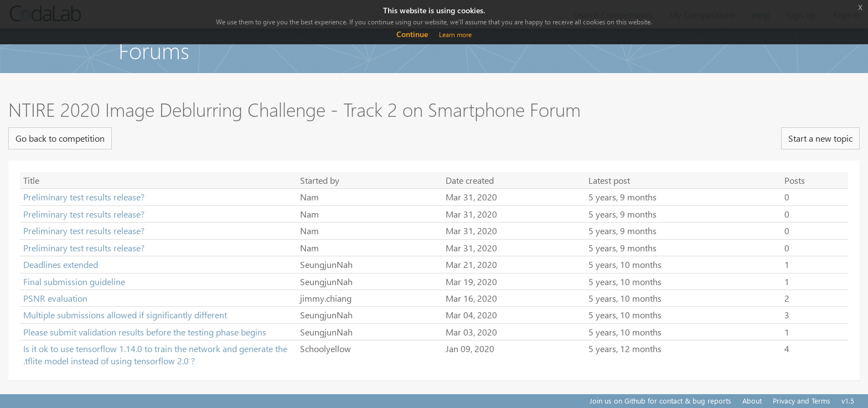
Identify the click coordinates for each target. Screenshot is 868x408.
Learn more (455, 35)
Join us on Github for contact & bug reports (660, 401)
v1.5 (848, 401)
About (752, 401)
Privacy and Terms (802, 401)
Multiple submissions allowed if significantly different (125, 315)
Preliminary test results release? (84, 197)
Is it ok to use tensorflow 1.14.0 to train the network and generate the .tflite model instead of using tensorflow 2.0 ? (155, 354)
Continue (412, 34)
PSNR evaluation (55, 298)
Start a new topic (820, 138)
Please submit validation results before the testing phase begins (145, 332)
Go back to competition (60, 138)
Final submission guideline (74, 282)
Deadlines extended (61, 264)
